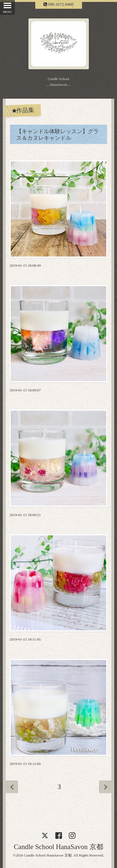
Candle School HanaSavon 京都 (58, 847)
